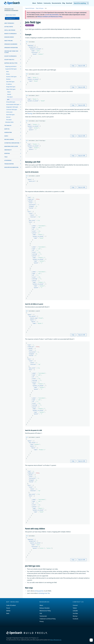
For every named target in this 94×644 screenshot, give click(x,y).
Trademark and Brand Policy (48, 619)
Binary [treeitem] (8, 74)
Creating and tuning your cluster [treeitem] (11, 52)
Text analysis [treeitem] (8, 125)
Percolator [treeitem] (9, 120)
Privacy (42, 621)
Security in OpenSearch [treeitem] (10, 56)
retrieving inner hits (44, 593)
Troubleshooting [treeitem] (9, 164)
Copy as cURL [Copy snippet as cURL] (82, 66)
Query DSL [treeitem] (7, 129)
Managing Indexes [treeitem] (9, 37)
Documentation (57, 3)
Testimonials (43, 616)
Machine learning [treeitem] (9, 139)
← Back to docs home (10, 15)
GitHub (8, 611)
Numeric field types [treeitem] (11, 77)
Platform (40, 3)
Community (47, 3)
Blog (64, 3)
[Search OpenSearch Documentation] (81, 3)
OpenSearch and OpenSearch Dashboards (11, 10)
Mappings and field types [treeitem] (11, 63)
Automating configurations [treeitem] (12, 143)
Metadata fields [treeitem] (9, 122)
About (34, 3)
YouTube (75, 613)
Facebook (76, 619)
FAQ (41, 613)
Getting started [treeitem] (9, 27)
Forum (8, 608)
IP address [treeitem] (9, 84)
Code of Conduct (11, 605)
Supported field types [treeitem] (11, 69)
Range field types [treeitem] (11, 87)
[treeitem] (21, 23)
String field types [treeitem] (11, 102)
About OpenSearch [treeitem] (9, 23)
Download (69, 3)
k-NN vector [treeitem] (9, 112)
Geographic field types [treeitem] (12, 107)
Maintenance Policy (45, 611)
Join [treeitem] (8, 99)
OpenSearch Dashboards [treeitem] (11, 44)
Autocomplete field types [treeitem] (13, 104)
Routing (30, 113)
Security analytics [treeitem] (9, 60)
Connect (75, 605)
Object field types (40, 8)
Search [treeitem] (6, 136)
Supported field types (30, 8)
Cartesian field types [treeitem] (12, 110)
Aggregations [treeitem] (8, 132)
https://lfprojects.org (56, 640)
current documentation (52, 15)
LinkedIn (75, 611)
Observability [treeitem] (8, 150)
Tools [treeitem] (6, 157)
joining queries (39, 591)
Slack (8, 613)
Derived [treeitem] (8, 117)
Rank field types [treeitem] (10, 115)
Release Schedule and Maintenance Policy (50, 17)
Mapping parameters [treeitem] (11, 66)
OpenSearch (12, 3)
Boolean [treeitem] (8, 79)
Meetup (75, 616)
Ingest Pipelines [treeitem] (9, 41)
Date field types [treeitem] (10, 82)
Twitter (75, 608)
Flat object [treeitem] (10, 97)
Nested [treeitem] (9, 94)
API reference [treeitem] (8, 160)
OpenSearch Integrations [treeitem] (11, 48)
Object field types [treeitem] (11, 89)
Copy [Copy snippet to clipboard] (73, 66)
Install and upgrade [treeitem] (10, 30)
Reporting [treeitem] (7, 153)
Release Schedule (45, 608)
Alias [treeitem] (8, 72)
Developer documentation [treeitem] (11, 167)
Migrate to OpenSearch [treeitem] (10, 34)
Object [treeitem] (9, 92)
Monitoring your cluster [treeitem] (11, 146)
